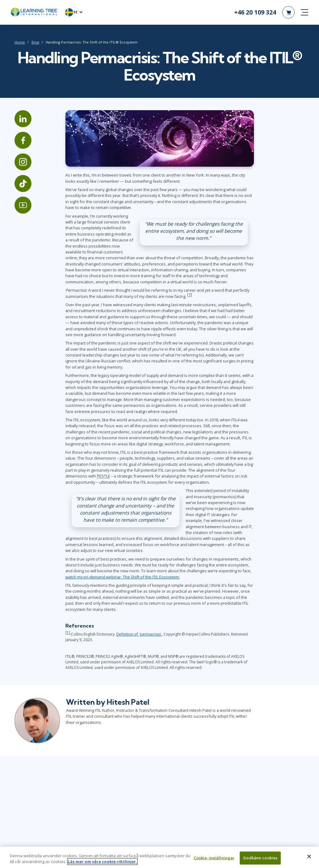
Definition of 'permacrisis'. (139, 634)
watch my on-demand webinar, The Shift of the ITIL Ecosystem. (123, 577)
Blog (35, 42)
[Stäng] (309, 859)
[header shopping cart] (288, 12)
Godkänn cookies (260, 860)
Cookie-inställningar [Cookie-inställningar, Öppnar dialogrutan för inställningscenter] (214, 860)
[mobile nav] (304, 12)
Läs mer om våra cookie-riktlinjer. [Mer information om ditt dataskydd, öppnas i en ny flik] (102, 864)
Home (20, 42)
